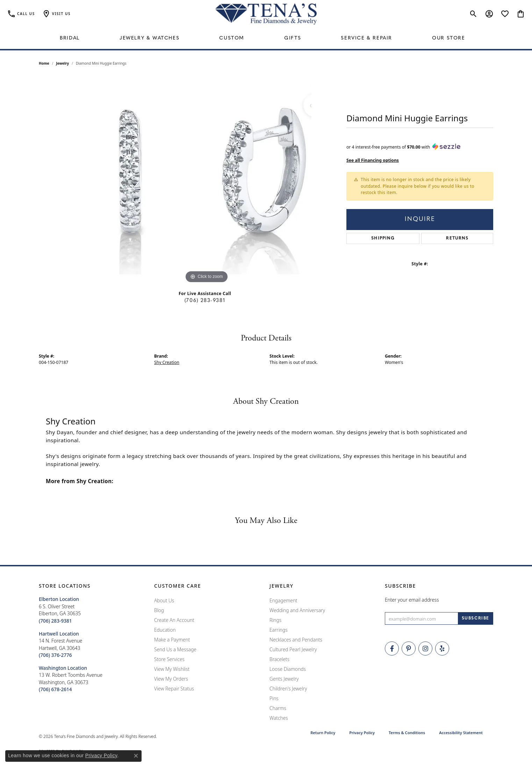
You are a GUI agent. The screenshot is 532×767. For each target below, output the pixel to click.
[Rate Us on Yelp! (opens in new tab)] (442, 648)
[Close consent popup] (136, 756)
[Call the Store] (55, 621)
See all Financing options (373, 160)
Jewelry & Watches (149, 38)
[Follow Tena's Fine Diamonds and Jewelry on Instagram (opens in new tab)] (425, 648)
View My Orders (171, 679)
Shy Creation (167, 362)
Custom (232, 38)
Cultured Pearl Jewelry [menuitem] (293, 649)
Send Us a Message (175, 649)
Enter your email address (412, 600)
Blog (159, 610)
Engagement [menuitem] (283, 600)
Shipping (383, 238)
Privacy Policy (362, 733)
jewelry (62, 63)
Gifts (293, 38)
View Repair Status (174, 689)
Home (44, 63)
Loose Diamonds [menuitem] (288, 669)
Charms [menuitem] (278, 708)
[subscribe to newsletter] (476, 618)
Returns (457, 238)
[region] (207, 180)
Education (165, 630)
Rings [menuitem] (275, 620)
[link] (21, 14)
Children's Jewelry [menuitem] (288, 689)
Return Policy (323, 733)
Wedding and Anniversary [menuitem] (297, 610)
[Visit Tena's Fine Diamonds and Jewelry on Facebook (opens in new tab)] (392, 648)
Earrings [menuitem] (279, 630)
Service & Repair (366, 38)
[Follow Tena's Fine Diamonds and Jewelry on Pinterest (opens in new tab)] (409, 648)
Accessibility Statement (461, 733)
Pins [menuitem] (274, 698)
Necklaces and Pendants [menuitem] (296, 640)
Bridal (70, 38)
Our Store (448, 38)
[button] (56, 14)
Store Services (169, 659)
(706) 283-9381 (205, 301)
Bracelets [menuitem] (279, 659)
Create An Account (174, 620)
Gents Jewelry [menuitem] (284, 679)
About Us (164, 600)
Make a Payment (172, 640)
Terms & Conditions (407, 733)
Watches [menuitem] (279, 718)
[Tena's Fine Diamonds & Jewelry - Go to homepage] (266, 14)
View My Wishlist (172, 669)
